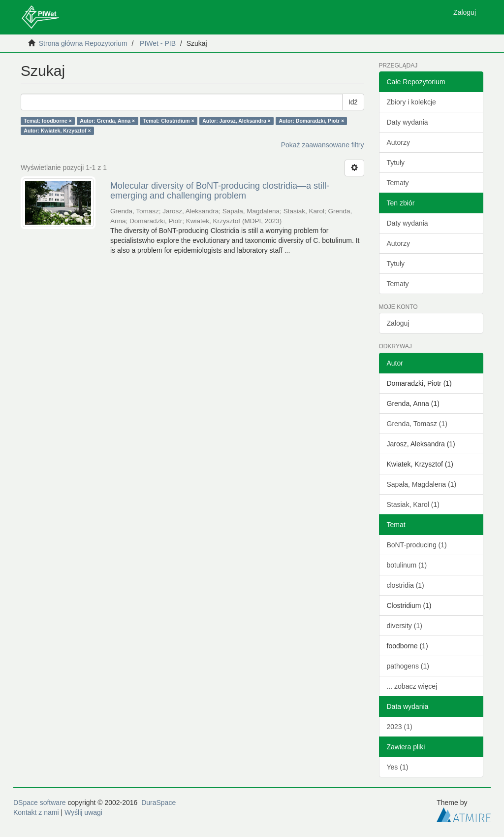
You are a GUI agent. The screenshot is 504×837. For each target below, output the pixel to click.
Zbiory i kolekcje (411, 102)
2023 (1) (400, 727)
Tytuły (396, 163)
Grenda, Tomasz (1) (417, 424)
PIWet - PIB (158, 43)
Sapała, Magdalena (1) (422, 484)
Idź (353, 102)
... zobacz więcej (412, 686)
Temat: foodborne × (48, 121)
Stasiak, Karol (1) (413, 504)
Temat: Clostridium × (169, 121)
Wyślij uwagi (83, 812)
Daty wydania (408, 122)
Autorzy (398, 142)
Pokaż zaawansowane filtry (323, 145)
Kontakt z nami (36, 812)
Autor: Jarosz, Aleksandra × (236, 121)
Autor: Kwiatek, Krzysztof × (57, 131)
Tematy (398, 183)
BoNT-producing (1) (417, 545)
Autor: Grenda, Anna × (107, 121)
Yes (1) (398, 767)
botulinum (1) (407, 565)
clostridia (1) (406, 585)
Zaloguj (398, 323)
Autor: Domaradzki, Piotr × (311, 121)
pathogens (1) (408, 666)
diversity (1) (405, 626)
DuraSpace (158, 803)
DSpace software (40, 803)
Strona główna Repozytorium (83, 43)
